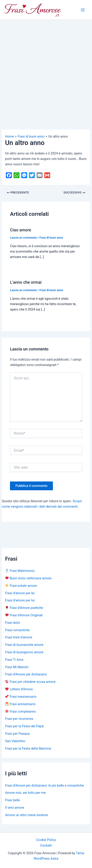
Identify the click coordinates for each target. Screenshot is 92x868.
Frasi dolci (12, 623)
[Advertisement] (46, 68)
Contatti (46, 845)
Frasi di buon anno (51, 238)
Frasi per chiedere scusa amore (30, 682)
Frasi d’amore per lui (20, 600)
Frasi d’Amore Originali (24, 615)
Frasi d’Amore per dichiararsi (26, 674)
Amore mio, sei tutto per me (25, 793)
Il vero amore (14, 808)
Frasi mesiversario (21, 697)
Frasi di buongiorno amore (24, 652)
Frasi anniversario (20, 704)
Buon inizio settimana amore (28, 578)
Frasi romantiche (17, 630)
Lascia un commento (23, 238)
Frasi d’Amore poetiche (24, 608)
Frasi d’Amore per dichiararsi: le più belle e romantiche (44, 785)
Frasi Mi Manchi (17, 667)
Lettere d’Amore (19, 689)
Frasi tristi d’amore (19, 637)
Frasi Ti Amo (14, 660)
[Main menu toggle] (83, 10)
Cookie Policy (46, 840)
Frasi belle (12, 800)
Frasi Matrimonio (20, 571)
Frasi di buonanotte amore (24, 645)
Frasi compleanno (20, 711)
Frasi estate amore (21, 586)
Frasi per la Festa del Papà (24, 726)
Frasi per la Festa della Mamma (28, 748)
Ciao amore (20, 230)
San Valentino (15, 741)
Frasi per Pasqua (17, 734)
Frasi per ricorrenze (19, 719)
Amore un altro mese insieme (26, 815)
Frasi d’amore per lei (20, 593)
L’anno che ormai (26, 282)
